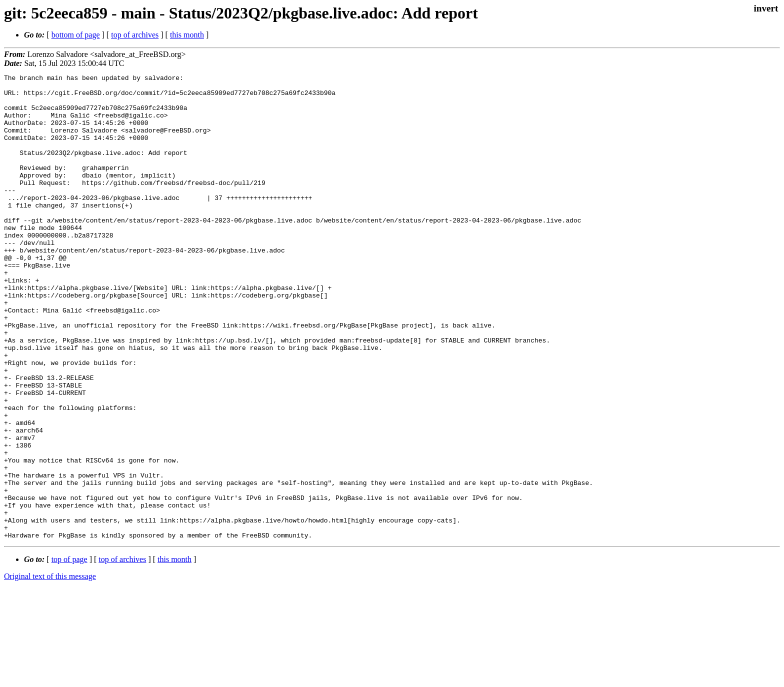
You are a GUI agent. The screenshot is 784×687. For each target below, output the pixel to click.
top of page (69, 652)
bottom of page (76, 35)
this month (187, 35)
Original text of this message (50, 669)
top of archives (135, 35)
